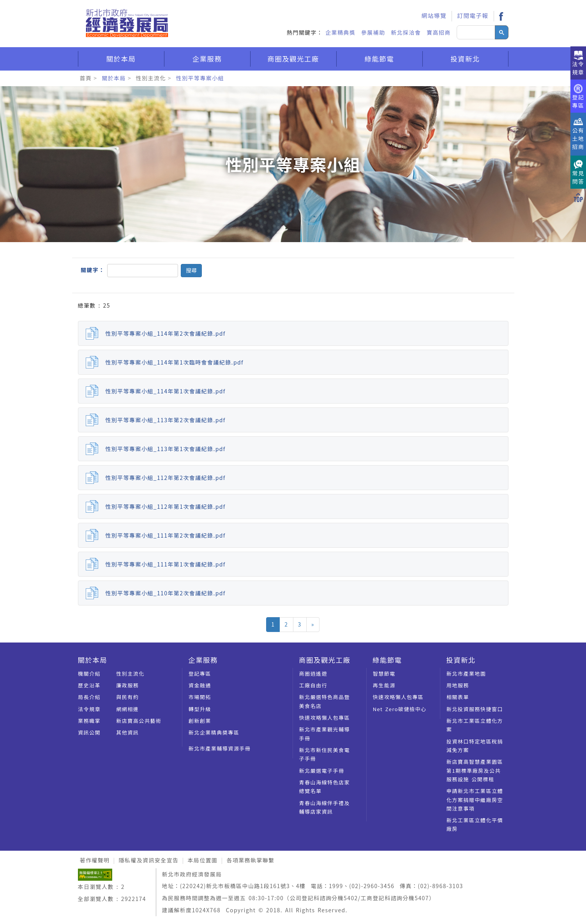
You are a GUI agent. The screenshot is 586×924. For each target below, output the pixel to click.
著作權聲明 (95, 860)
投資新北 (465, 59)
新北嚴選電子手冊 (322, 771)
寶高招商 (439, 32)
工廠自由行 (313, 685)
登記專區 (200, 674)
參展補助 (373, 32)
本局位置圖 (202, 860)
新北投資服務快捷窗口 (475, 709)
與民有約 (127, 697)
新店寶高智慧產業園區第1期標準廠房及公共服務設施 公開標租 (475, 770)
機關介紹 (89, 674)
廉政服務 (127, 685)
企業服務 (207, 59)
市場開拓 (200, 697)
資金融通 (200, 685)
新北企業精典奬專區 (214, 732)
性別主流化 (151, 78)
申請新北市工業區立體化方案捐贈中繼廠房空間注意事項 (475, 800)
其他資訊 (127, 732)
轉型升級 (200, 709)
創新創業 (200, 721)
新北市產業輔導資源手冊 (220, 748)
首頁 (86, 78)
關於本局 (121, 59)
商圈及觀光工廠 (293, 59)
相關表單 (458, 697)
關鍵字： (93, 270)
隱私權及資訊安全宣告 (148, 860)
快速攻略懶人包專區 (325, 718)
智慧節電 (384, 674)
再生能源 (384, 685)
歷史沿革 (89, 685)
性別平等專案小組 (200, 78)
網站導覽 (434, 15)
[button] (191, 271)
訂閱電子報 (473, 15)
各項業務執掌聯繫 (250, 860)
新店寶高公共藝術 (139, 721)
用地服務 (458, 685)
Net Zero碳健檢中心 (400, 709)
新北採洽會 (406, 32)
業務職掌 (89, 721)
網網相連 (127, 709)
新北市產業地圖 (466, 674)
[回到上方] (578, 197)
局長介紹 (89, 697)
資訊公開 (89, 732)
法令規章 (89, 709)
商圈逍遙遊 (313, 674)
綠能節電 (379, 59)
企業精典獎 (340, 32)
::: (406, 6)
